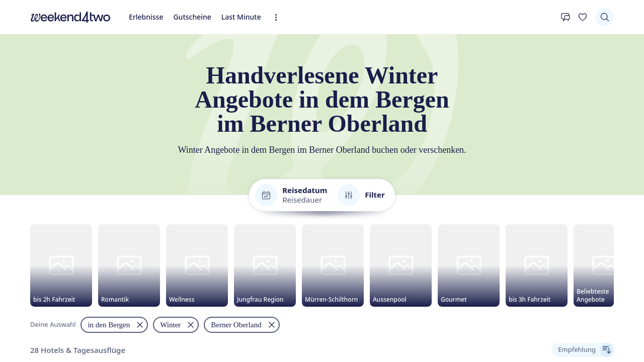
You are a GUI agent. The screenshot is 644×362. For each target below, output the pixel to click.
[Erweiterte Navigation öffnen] (117, 106)
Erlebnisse (21, 103)
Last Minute (94, 103)
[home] (322, 94)
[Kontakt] (13, 115)
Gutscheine (56, 103)
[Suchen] (13, 130)
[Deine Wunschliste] (31, 115)
